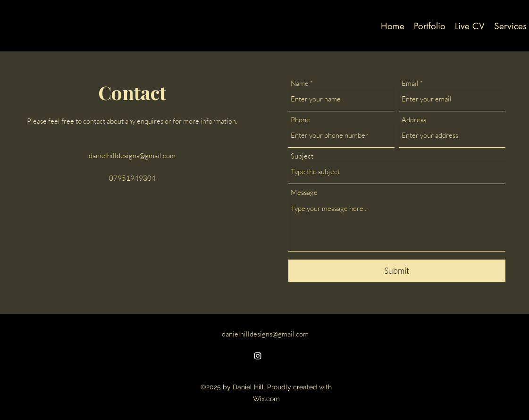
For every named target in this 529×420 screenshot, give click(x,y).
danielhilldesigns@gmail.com (132, 155)
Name (300, 83)
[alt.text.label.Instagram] (258, 356)
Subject (302, 156)
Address (414, 120)
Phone (300, 120)
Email (410, 83)
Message (304, 192)
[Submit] (397, 271)
